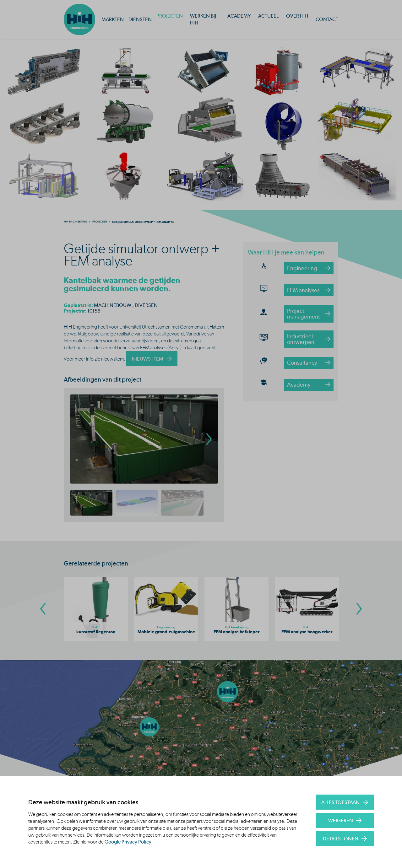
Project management (304, 314)
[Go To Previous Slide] (43, 609)
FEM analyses (303, 290)
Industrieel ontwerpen (301, 339)
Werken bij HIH (203, 19)
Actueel (268, 16)
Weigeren (341, 820)
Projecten (170, 16)
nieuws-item (148, 359)
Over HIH (297, 16)
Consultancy (302, 363)
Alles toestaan (340, 802)
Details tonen (341, 839)
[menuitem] (76, 222)
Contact (327, 19)
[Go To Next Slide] (359, 609)
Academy (239, 16)
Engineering (302, 268)
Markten (113, 19)
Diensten (140, 19)
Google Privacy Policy (128, 842)
